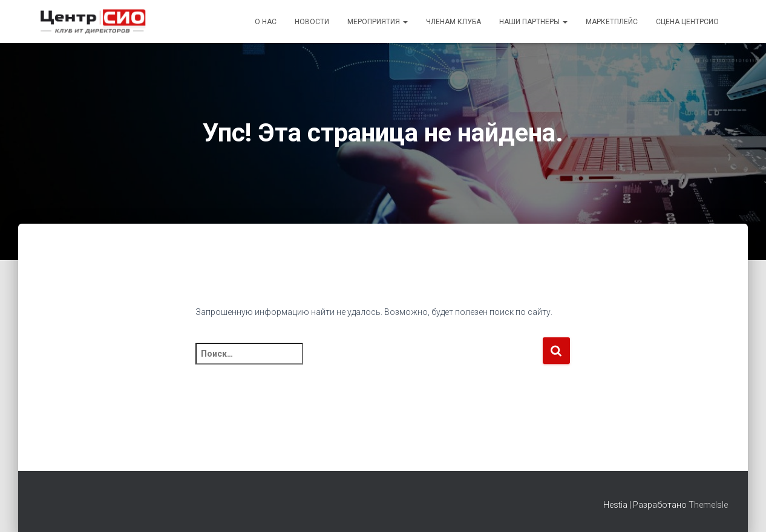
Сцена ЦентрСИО (687, 22)
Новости (312, 22)
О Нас (266, 22)
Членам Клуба (453, 22)
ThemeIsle (708, 505)
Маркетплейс (612, 22)
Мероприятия (378, 22)
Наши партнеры (533, 22)
